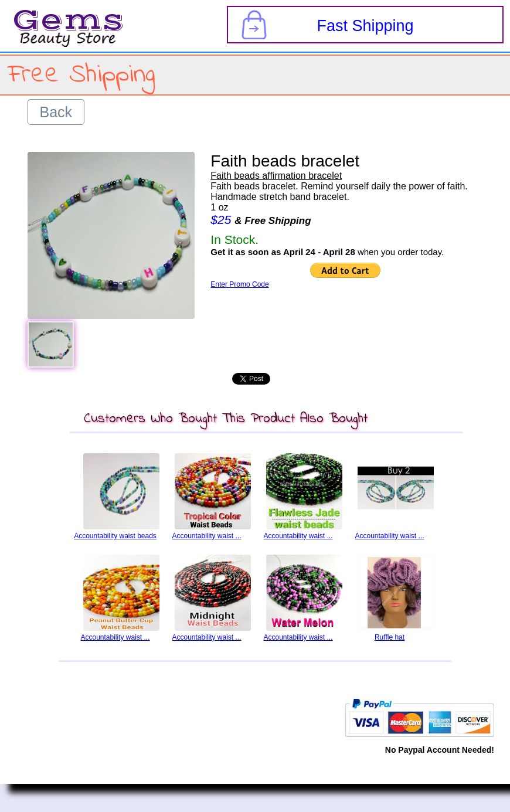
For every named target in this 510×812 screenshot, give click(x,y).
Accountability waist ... (206, 536)
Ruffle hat (390, 637)
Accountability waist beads (115, 536)
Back (56, 112)
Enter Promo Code (239, 284)
